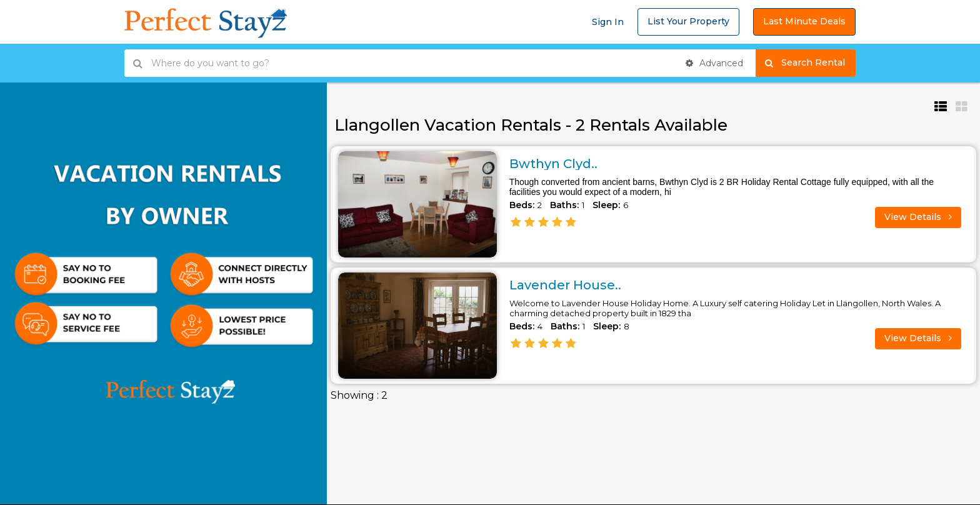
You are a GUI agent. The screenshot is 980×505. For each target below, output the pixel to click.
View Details (918, 217)
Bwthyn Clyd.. (553, 164)
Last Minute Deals (804, 21)
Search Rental (810, 63)
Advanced (714, 63)
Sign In (608, 22)
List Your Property (688, 21)
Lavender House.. (565, 285)
